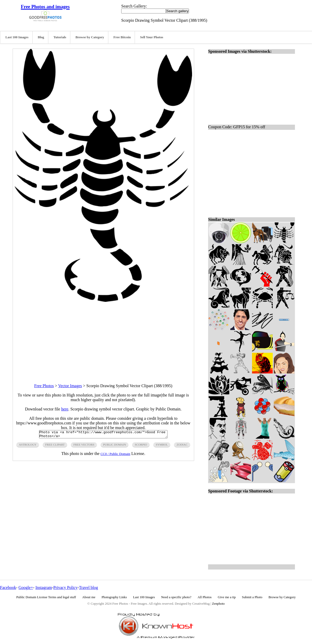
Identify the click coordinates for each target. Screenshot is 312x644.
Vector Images (70, 386)
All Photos (204, 597)
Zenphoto (218, 604)
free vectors (84, 446)
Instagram (44, 587)
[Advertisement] (103, 338)
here (65, 409)
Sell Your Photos (152, 37)
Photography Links (114, 597)
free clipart (55, 446)
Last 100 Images (17, 37)
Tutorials (60, 37)
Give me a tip (227, 597)
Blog (41, 37)
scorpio (141, 446)
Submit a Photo (252, 597)
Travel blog (88, 587)
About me (89, 597)
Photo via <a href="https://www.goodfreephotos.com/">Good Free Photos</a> (103, 435)
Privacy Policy (65, 587)
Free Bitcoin (122, 37)
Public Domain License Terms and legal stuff (46, 597)
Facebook (8, 587)
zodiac (182, 446)
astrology (28, 446)
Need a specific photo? (176, 597)
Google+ (26, 587)
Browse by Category (90, 37)
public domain (115, 446)
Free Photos (44, 386)
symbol (162, 446)
